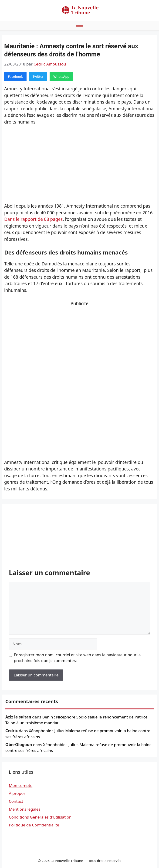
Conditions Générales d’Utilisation (40, 817)
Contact (16, 801)
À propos (17, 793)
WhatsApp (61, 77)
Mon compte (21, 785)
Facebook (15, 77)
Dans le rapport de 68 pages (33, 219)
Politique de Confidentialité (34, 825)
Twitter (38, 77)
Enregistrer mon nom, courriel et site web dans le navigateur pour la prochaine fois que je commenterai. (77, 658)
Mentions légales (25, 809)
